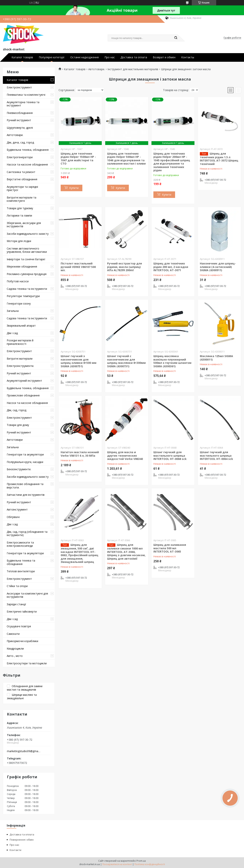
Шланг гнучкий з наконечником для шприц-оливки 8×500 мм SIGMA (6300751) (79, 361)
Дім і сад (12, 524)
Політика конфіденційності (150, 864)
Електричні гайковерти (22, 611)
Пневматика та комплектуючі (26, 95)
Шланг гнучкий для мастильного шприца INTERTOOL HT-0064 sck (216, 455)
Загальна (13, 311)
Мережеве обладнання (22, 266)
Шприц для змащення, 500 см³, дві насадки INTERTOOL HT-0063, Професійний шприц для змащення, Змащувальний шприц (79, 553)
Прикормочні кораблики (22, 641)
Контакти (15, 850)
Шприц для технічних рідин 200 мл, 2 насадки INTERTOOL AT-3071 (171, 267)
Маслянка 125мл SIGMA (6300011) (216, 358)
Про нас (110, 57)
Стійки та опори (17, 586)
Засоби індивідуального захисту (28, 234)
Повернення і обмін (22, 840)
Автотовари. (15, 135)
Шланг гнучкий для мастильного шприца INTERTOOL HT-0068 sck (170, 455)
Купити (74, 188)
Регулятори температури (23, 296)
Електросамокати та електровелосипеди (20, 544)
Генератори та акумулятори (25, 454)
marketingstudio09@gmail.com (24, 751)
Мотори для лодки (19, 241)
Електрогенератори (20, 157)
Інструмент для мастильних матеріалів (133, 69)
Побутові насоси (18, 281)
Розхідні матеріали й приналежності (20, 342)
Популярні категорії (52, 57)
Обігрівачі (13, 517)
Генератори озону (19, 303)
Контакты (188, 57)
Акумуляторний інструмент (24, 381)
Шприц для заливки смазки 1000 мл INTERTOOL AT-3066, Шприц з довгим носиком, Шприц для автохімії (126, 552)
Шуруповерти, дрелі (20, 128)
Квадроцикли (15, 649)
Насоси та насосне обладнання (27, 164)
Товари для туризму (20, 208)
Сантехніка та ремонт (21, 172)
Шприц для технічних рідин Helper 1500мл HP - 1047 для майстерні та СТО (78, 159)
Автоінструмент (17, 509)
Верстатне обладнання (22, 179)
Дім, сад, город (17, 410)
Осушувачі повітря (19, 626)
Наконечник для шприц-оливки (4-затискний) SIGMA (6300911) (218, 267)
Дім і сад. (12, 333)
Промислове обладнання (23, 395)
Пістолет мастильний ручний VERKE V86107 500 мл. (78, 267)
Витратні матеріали (20, 359)
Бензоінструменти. (19, 469)
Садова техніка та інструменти (27, 289)
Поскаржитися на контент (117, 864)
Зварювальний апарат (21, 326)
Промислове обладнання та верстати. (25, 486)
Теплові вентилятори (21, 571)
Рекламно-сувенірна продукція (27, 274)
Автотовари (15, 440)
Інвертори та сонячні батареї (26, 259)
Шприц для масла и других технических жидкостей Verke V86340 (125, 455)
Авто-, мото (15, 656)
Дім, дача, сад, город (20, 142)
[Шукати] (176, 38)
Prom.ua (141, 861)
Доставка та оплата (134, 57)
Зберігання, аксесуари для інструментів (24, 225)
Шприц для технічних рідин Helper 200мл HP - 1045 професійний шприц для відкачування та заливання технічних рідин (172, 162)
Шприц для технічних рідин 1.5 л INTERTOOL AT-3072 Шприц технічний (219, 159)
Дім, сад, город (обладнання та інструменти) (27, 533)
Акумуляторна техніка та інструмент (23, 104)
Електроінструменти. (20, 366)
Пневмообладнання (20, 113)
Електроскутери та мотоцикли (27, 663)
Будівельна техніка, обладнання (28, 150)
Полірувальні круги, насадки (25, 462)
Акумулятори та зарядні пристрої (22, 188)
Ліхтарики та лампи (19, 215)
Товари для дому (18, 425)
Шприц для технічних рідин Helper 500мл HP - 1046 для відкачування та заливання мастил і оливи (126, 159)
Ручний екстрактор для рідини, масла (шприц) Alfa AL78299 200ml (124, 267)
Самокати (13, 634)
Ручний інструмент (19, 120)
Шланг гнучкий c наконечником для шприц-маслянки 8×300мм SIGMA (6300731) (126, 361)
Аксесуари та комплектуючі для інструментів (27, 595)
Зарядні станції (16, 604)
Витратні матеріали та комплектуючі (22, 199)
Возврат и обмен (164, 57)
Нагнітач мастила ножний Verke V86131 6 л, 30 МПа (80, 454)
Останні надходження (84, 57)
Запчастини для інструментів (26, 495)
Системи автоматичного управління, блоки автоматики (27, 250)
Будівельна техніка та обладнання (21, 562)
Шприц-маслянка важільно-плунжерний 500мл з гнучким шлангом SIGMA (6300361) (172, 361)
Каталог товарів (22, 57)
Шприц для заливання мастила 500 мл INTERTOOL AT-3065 (170, 548)
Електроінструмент (19, 87)
